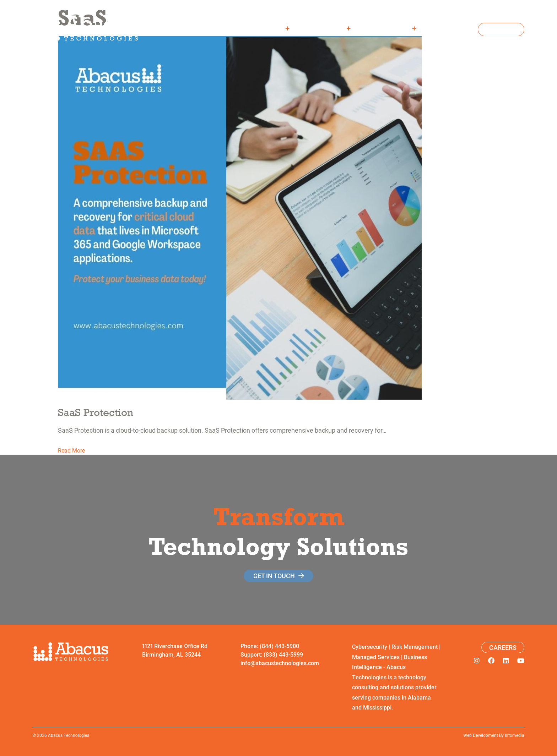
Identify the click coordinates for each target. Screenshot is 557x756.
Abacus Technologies (69, 735)
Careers (452, 28)
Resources (392, 28)
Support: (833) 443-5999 (272, 654)
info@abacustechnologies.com (280, 663)
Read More (71, 450)
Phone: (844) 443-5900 (270, 646)
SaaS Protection (96, 412)
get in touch (274, 576)
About (273, 28)
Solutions (328, 28)
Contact (501, 29)
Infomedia (515, 735)
